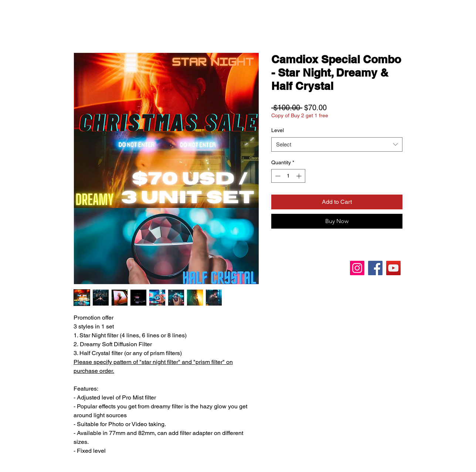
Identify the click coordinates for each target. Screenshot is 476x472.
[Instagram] (357, 268)
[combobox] (337, 144)
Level (278, 130)
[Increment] (300, 176)
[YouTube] (393, 268)
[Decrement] (277, 176)
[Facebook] (375, 268)
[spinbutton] (288, 176)
